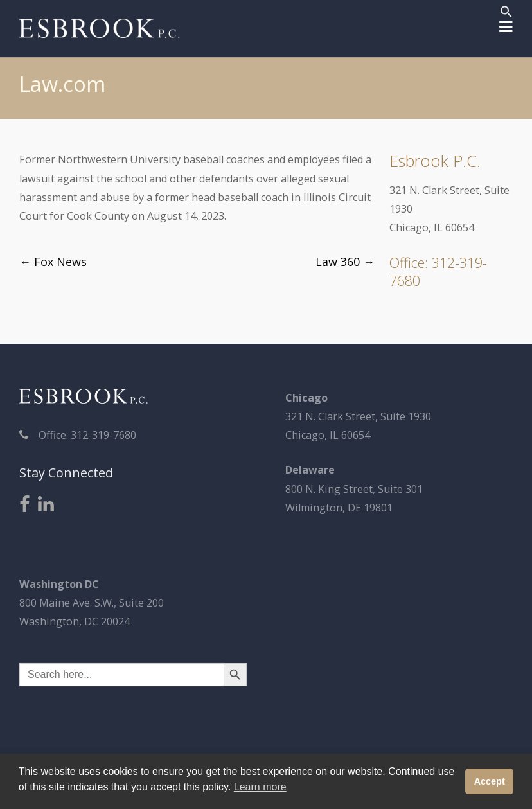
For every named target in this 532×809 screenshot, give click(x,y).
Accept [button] (490, 781)
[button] (506, 13)
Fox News (53, 262)
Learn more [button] (260, 787)
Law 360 (345, 262)
